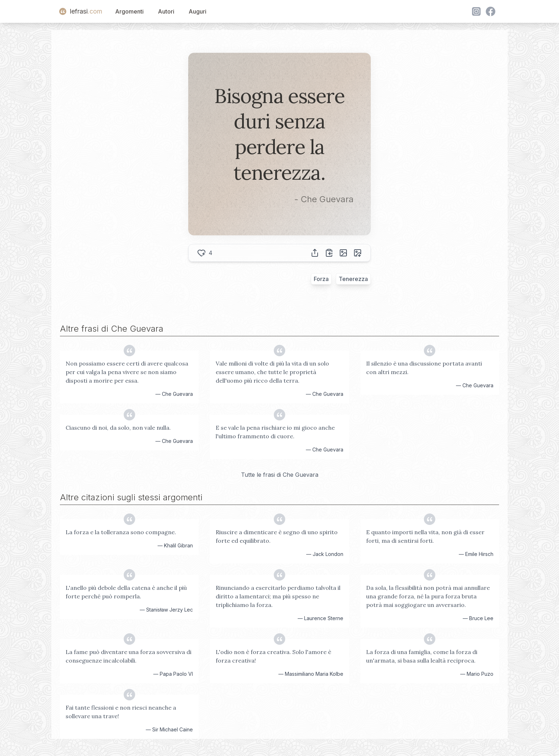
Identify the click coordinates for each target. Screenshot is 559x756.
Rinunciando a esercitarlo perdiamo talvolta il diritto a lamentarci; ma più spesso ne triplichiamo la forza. (278, 596)
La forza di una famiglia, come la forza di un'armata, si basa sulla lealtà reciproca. (422, 656)
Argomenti (129, 11)
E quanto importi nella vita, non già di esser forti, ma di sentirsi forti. (425, 536)
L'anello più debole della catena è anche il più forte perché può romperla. (126, 592)
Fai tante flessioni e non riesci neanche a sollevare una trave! (121, 712)
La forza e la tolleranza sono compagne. (121, 532)
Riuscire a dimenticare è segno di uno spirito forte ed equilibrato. (277, 536)
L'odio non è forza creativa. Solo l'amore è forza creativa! (273, 656)
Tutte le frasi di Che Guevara (280, 475)
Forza (321, 279)
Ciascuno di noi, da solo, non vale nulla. (118, 428)
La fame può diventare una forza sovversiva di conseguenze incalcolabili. (129, 656)
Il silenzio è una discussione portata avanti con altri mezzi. (424, 368)
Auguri (198, 11)
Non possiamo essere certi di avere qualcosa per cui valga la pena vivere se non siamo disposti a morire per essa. (127, 372)
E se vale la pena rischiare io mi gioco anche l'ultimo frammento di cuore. (275, 432)
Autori (166, 11)
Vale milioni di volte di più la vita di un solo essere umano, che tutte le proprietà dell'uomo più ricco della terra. (272, 372)
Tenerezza (353, 279)
